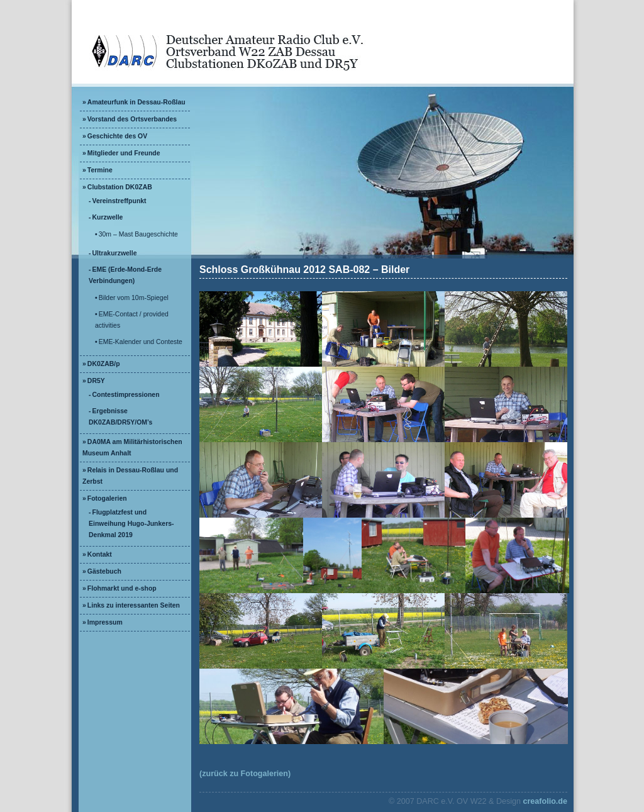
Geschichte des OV (117, 136)
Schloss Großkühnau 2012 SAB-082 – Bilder (304, 270)
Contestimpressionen (126, 395)
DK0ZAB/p (104, 364)
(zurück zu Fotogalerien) (245, 774)
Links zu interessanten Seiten (134, 605)
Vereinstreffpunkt (119, 201)
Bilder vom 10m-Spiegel (134, 298)
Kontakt (100, 554)
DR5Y (96, 381)
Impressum (105, 622)
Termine (100, 170)
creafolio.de (545, 801)
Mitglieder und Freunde (124, 153)
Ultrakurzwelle (115, 253)
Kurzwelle (108, 217)
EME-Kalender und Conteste (141, 342)
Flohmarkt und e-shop (122, 588)
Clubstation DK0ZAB (120, 187)
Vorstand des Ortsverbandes (132, 119)
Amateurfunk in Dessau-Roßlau (136, 102)
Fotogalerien (107, 498)
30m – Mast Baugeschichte (138, 234)
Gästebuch (104, 571)
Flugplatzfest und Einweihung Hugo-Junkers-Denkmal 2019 (131, 524)
